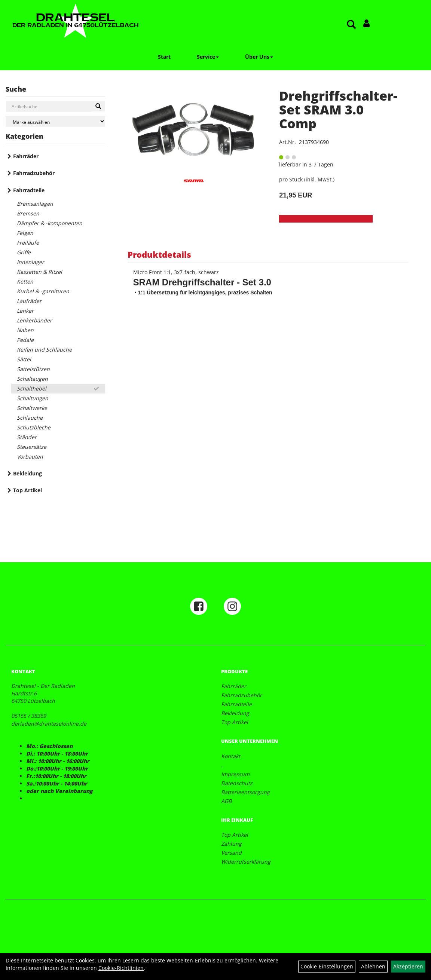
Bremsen (28, 213)
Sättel (24, 359)
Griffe (24, 252)
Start (164, 57)
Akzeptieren (408, 966)
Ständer (27, 437)
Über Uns (259, 57)
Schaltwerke (32, 408)
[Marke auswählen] (55, 121)
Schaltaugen (32, 379)
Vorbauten (30, 457)
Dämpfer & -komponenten (50, 223)
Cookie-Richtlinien (121, 968)
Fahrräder (26, 156)
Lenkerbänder (34, 320)
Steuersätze (32, 447)
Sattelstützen (33, 369)
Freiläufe (28, 243)
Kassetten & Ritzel (39, 272)
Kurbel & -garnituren (43, 291)
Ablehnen (373, 966)
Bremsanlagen (35, 204)
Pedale (25, 340)
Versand (231, 853)
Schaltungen (33, 398)
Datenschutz (237, 783)
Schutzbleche (34, 427)
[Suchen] (98, 106)
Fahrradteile (29, 190)
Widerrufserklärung (246, 862)
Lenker (25, 311)
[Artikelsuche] (351, 25)
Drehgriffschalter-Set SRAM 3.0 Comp (338, 110)
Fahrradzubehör (34, 173)
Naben (25, 330)
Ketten (25, 281)
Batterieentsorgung (245, 792)
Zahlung (231, 844)
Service (208, 57)
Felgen (25, 233)
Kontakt (231, 756)
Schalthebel (32, 388)
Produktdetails (159, 254)
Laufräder (29, 301)
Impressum (235, 774)
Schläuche (30, 418)
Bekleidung (27, 473)
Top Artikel (27, 490)
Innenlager (30, 262)
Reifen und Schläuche (44, 350)
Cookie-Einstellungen (327, 966)
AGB (226, 801)
